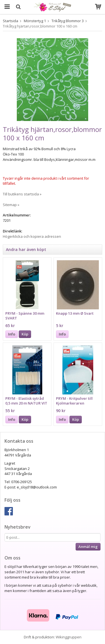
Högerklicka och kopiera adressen (32, 236)
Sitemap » (11, 205)
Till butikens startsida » (22, 194)
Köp (25, 334)
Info (12, 334)
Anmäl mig (88, 547)
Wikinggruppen (69, 637)
